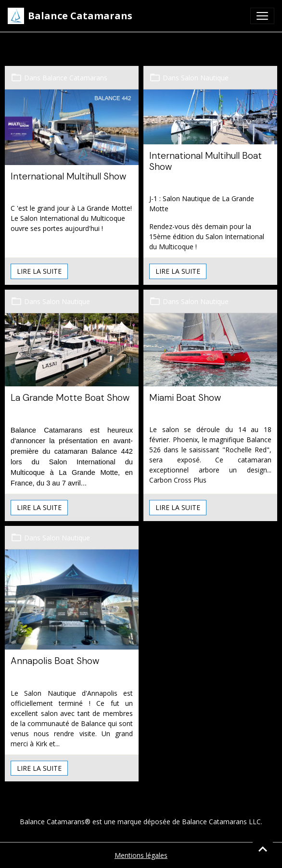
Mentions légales (141, 855)
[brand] (70, 16)
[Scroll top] (263, 849)
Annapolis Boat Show (55, 661)
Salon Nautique (205, 78)
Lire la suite (39, 271)
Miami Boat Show (185, 398)
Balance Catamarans (75, 78)
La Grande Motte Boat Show (70, 398)
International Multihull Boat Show (205, 161)
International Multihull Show (68, 176)
